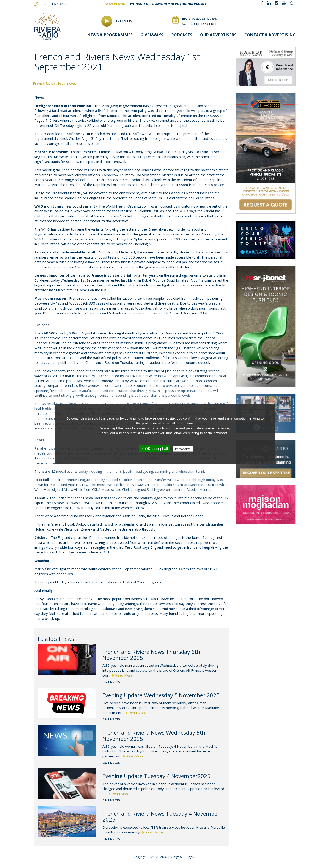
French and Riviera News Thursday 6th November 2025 (151, 655)
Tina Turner (217, 4)
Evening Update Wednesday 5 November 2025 (161, 695)
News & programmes (110, 35)
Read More (122, 675)
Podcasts (182, 35)
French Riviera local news (55, 83)
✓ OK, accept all (154, 449)
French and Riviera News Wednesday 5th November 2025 (154, 735)
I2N (194, 857)
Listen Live (118, 21)
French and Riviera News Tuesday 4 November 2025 (161, 816)
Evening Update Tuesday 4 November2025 (156, 776)
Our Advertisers (218, 35)
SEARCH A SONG (53, 4)
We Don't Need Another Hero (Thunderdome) (168, 4)
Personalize (183, 449)
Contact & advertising (270, 35)
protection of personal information (167, 423)
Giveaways (152, 35)
